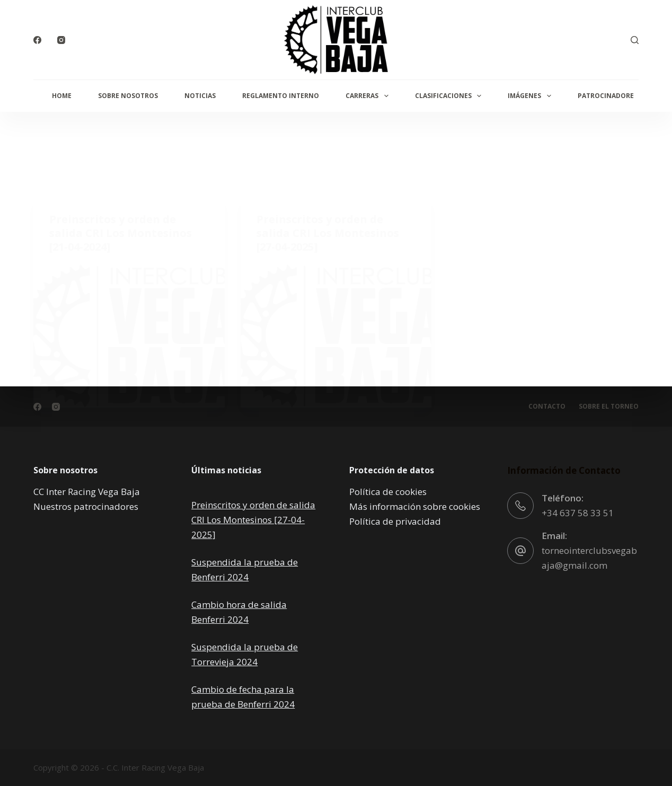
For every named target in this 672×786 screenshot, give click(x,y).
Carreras (369, 96)
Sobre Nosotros (128, 96)
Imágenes (531, 96)
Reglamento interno (281, 96)
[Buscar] (635, 40)
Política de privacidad (395, 521)
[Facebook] (37, 40)
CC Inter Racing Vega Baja (87, 492)
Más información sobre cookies (415, 506)
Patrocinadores (608, 96)
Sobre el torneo (609, 407)
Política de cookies (388, 492)
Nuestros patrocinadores (86, 506)
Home (62, 96)
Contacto (547, 407)
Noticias (200, 96)
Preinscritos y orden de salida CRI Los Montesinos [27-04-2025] (253, 520)
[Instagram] (61, 40)
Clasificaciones (450, 96)
